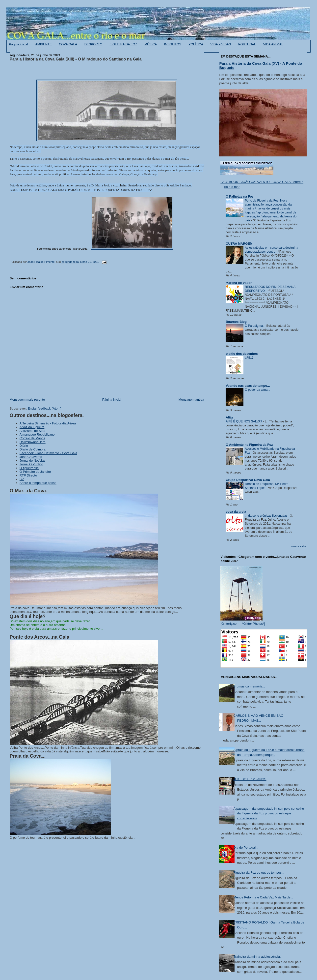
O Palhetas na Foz (239, 196)
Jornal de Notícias (32, 460)
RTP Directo (28, 475)
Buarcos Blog (236, 322)
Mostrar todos (299, 546)
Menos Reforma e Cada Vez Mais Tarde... (263, 897)
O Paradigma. (255, 326)
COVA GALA (68, 44)
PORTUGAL (247, 44)
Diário (24, 446)
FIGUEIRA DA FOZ (123, 44)
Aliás (229, 417)
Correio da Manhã (32, 438)
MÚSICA (151, 44)
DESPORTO (93, 44)
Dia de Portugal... (246, 847)
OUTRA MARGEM (239, 244)
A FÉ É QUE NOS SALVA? (244, 421)
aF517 (249, 358)
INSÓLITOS (173, 44)
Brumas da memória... (249, 686)
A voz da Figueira (32, 427)
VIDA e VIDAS (221, 44)
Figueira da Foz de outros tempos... (259, 873)
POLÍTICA (196, 44)
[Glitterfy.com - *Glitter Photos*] (243, 624)
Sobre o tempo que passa (38, 483)
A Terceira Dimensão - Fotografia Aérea (48, 423)
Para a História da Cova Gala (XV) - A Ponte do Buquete (261, 65)
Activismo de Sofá (32, 431)
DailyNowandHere (33, 442)
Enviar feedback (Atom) (45, 408)
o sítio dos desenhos (242, 354)
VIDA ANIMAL (273, 44)
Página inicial (18, 44)
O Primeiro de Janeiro (35, 472)
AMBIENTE (43, 44)
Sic (22, 479)
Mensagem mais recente (27, 400)
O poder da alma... (258, 390)
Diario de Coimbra (33, 449)
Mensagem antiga (191, 400)
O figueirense (29, 468)
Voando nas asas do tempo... (248, 386)
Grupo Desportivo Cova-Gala (248, 480)
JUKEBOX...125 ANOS (250, 779)
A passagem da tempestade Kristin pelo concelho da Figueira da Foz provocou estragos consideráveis (269, 813)
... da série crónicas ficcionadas (266, 516)
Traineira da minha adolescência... (258, 957)
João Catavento (31, 457)
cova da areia (236, 512)
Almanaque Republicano (37, 434)
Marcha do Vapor (239, 283)
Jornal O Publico (31, 464)
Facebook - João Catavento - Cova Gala (48, 453)
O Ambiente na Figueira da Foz (249, 445)
